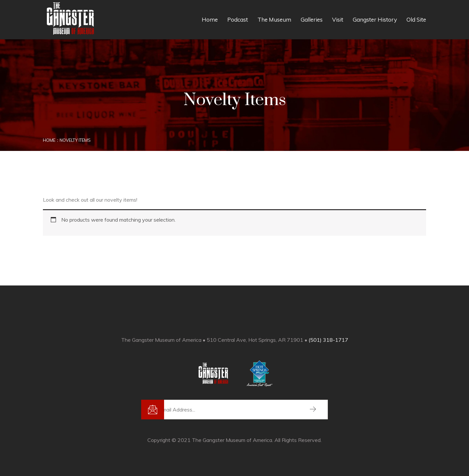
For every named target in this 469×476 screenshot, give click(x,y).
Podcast (238, 19)
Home (210, 19)
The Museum (274, 19)
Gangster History (375, 19)
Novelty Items (75, 140)
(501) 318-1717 (328, 340)
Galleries (312, 19)
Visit (338, 19)
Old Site (416, 19)
